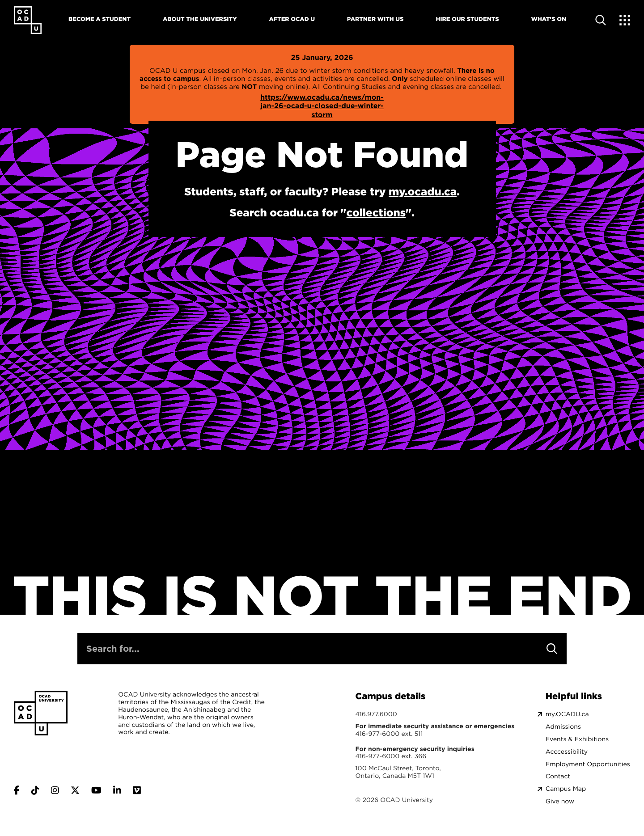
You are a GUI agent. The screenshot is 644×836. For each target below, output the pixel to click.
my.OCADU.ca (567, 714)
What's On (549, 19)
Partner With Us (375, 19)
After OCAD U (292, 19)
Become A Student (100, 19)
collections (376, 212)
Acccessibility (567, 752)
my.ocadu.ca (423, 191)
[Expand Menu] (625, 20)
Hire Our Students (467, 19)
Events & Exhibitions (577, 739)
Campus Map (566, 789)
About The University (200, 19)
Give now (560, 801)
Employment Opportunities (588, 764)
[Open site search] (601, 20)
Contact (558, 776)
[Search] (552, 649)
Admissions (563, 727)
